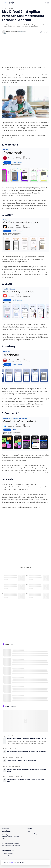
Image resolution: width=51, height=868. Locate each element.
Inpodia (11, 2)
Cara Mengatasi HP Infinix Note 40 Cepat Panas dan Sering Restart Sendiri (26, 780)
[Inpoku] (12, 736)
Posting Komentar (25, 568)
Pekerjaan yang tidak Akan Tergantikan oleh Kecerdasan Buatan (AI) (26, 738)
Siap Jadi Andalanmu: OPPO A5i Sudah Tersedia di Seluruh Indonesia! (26, 751)
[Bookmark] (48, 3)
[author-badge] (21, 31)
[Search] (45, 3)
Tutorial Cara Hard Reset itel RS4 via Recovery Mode (22, 760)
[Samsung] (18, 767)
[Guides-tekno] (19, 758)
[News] (17, 749)
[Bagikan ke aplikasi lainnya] (47, 32)
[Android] (13, 749)
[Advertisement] (25, 50)
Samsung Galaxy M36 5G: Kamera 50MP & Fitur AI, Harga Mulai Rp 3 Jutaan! (26, 770)
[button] (42, 3)
